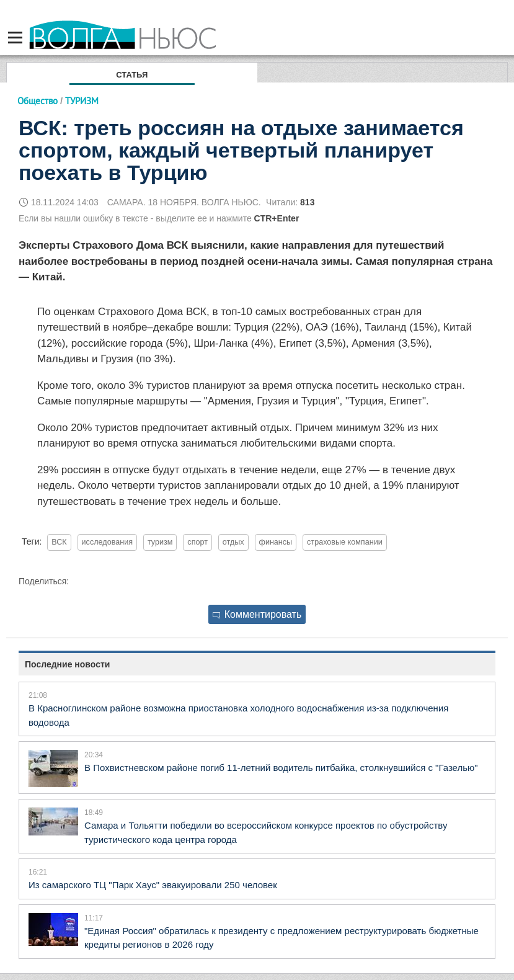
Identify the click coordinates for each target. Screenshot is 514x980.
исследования (107, 542)
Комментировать (257, 614)
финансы (276, 542)
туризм (160, 542)
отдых (233, 542)
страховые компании (345, 542)
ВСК (59, 542)
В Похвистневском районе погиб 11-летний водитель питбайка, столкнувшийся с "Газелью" (281, 768)
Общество (38, 101)
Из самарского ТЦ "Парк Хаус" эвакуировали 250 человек (153, 885)
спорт (197, 542)
